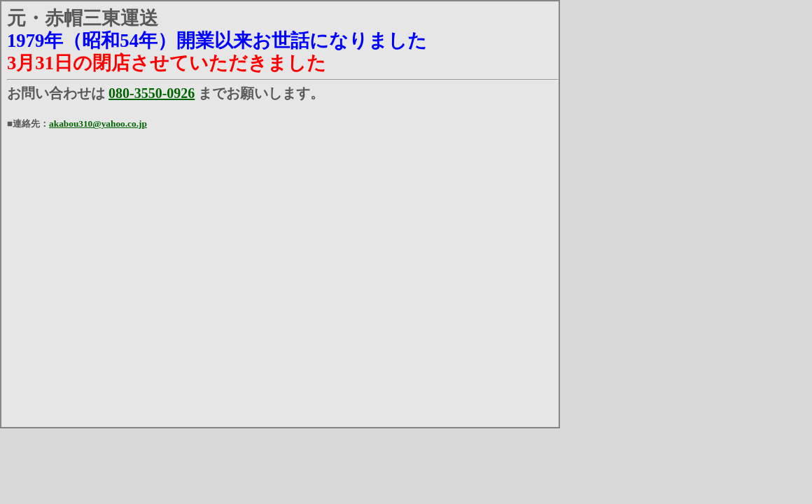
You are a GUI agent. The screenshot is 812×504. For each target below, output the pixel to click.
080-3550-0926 (152, 93)
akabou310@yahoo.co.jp (98, 124)
